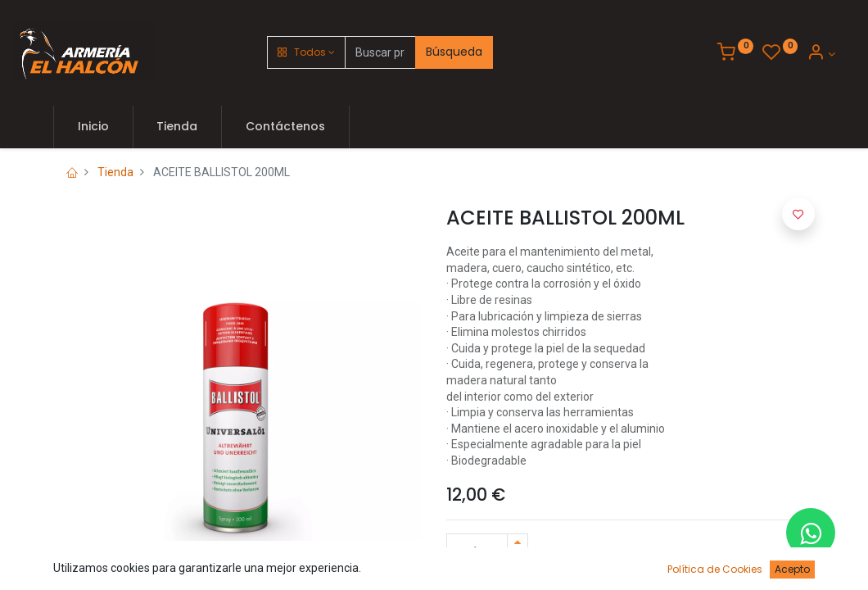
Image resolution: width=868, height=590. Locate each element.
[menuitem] (93, 127)
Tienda (115, 172)
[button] (306, 52)
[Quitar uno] (518, 561)
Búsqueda (454, 52)
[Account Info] (821, 54)
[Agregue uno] (518, 543)
